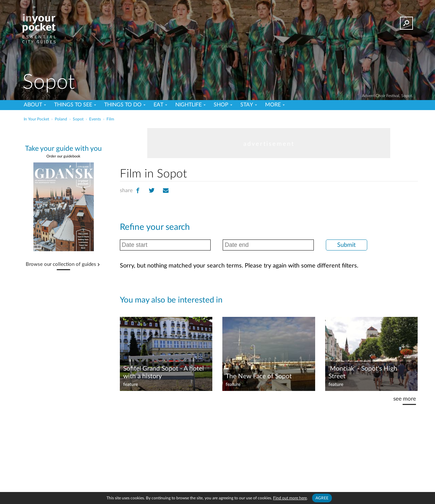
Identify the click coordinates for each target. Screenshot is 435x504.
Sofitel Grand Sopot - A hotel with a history (163, 373)
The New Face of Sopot (259, 376)
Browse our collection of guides (61, 265)
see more (405, 399)
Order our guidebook (63, 156)
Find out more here (290, 498)
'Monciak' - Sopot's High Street (363, 373)
